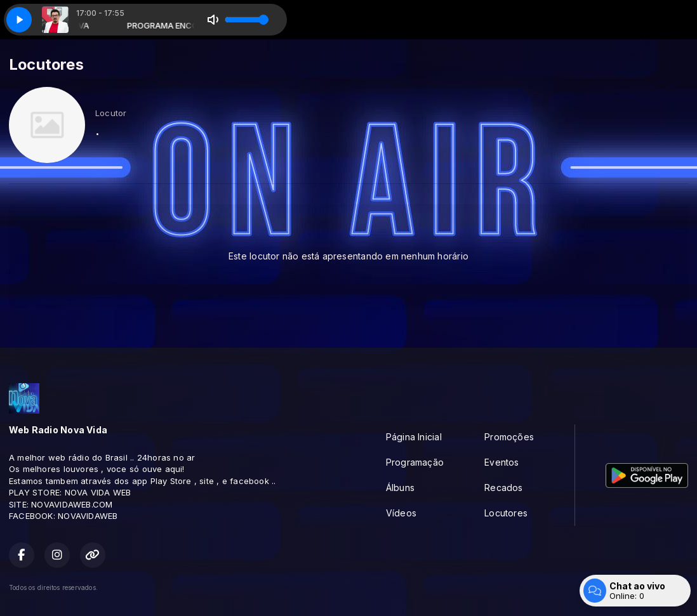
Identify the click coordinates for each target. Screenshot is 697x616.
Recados (503, 488)
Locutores (506, 513)
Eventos (501, 462)
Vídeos (401, 513)
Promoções (509, 437)
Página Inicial (414, 437)
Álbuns (400, 488)
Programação (415, 462)
